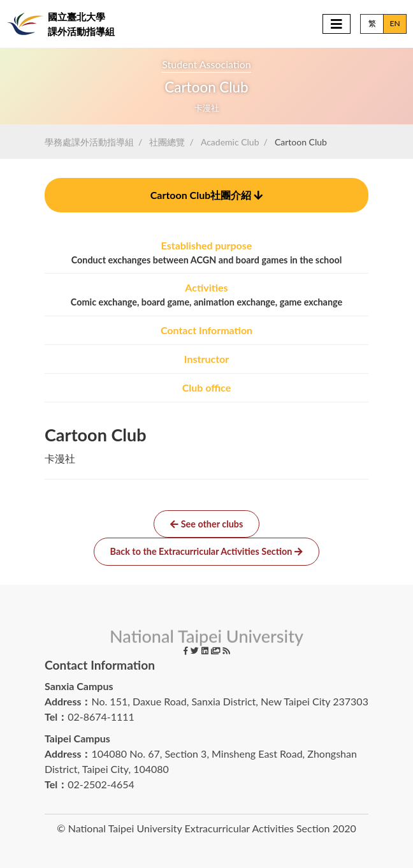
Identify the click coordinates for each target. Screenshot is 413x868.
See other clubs (207, 524)
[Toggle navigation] (337, 24)
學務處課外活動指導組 (89, 142)
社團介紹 (207, 195)
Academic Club (230, 142)
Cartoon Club (301, 142)
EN (395, 23)
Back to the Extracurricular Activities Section (207, 551)
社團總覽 (167, 142)
